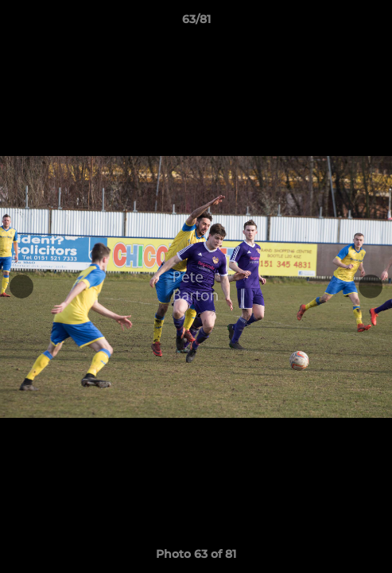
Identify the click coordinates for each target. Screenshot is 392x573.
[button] (373, 23)
